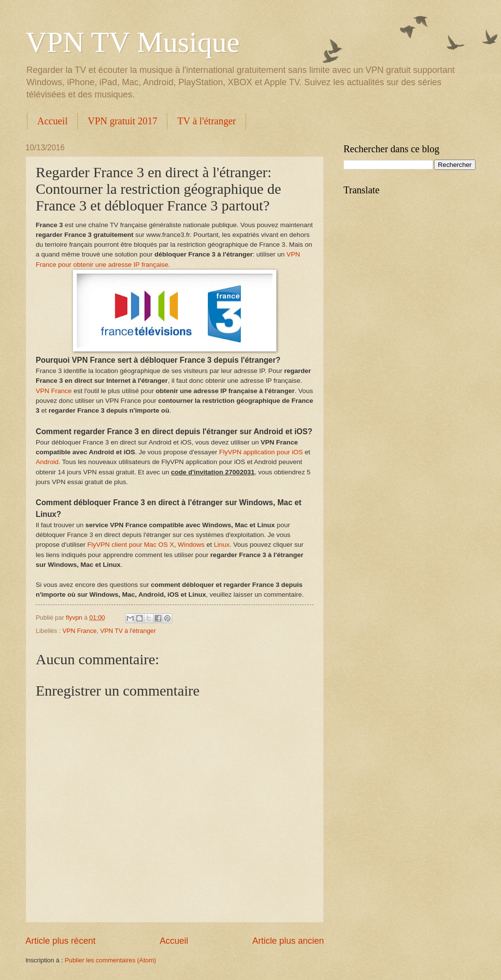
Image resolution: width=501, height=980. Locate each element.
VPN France (54, 391)
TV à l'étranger (206, 121)
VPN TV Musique (133, 42)
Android (47, 462)
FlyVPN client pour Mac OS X (131, 545)
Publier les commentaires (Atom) (110, 960)
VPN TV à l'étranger (128, 631)
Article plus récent (60, 941)
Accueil (52, 121)
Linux (222, 545)
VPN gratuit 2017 (122, 121)
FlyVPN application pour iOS (261, 452)
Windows (191, 545)
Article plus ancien (288, 941)
